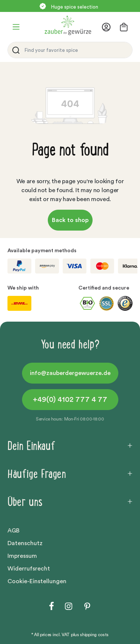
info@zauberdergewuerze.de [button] (70, 373)
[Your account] (108, 27)
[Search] (15, 50)
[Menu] (16, 27)
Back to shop (70, 220)
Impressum (22, 556)
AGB (13, 531)
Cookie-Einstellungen (37, 581)
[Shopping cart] (124, 27)
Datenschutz (25, 543)
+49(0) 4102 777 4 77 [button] (70, 400)
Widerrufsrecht (29, 569)
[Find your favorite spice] (77, 50)
